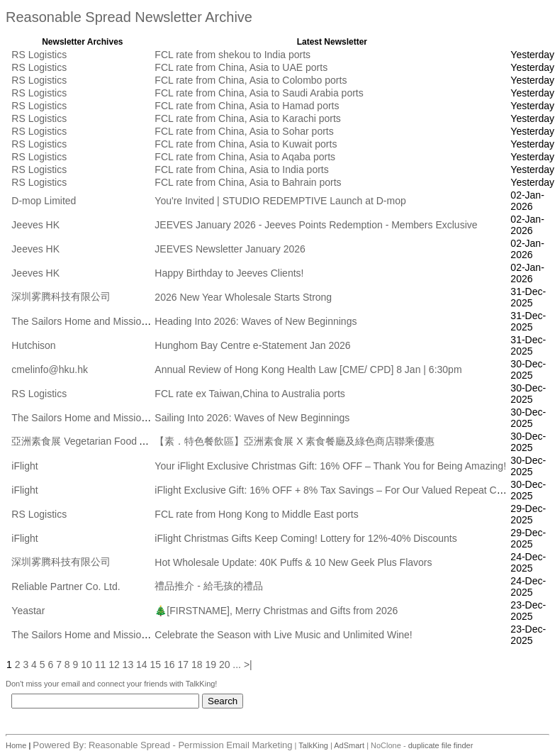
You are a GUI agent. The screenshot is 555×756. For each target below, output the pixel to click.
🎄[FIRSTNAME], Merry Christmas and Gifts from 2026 (276, 611)
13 (128, 665)
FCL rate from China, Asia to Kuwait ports (246, 144)
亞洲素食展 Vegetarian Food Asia (85, 441)
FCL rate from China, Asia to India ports (241, 169)
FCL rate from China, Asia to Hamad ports (247, 106)
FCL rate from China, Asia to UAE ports (241, 67)
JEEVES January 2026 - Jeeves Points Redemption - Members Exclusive (316, 225)
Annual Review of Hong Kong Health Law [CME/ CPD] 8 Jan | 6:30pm (308, 369)
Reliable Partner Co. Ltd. (66, 587)
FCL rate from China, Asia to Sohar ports (244, 131)
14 (142, 665)
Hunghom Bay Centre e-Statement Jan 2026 (252, 345)
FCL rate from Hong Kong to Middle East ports (256, 514)
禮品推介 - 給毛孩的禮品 (208, 586)
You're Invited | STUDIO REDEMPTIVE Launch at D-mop (280, 201)
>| (248, 665)
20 (225, 665)
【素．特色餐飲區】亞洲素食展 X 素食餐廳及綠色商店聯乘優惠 (295, 441)
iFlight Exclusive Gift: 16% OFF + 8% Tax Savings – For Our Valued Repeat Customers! (347, 490)
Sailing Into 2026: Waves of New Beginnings (252, 418)
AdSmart (349, 745)
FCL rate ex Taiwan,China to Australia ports (250, 394)
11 (101, 665)
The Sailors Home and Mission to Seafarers (107, 321)
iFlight (24, 466)
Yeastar (28, 611)
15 (156, 665)
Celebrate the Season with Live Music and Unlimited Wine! (283, 635)
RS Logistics (39, 55)
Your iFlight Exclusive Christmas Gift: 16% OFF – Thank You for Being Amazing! (330, 466)
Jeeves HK (35, 225)
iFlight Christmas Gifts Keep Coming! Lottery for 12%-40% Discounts (305, 538)
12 (114, 665)
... (237, 665)
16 (169, 665)
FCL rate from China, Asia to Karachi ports (247, 118)
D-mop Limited (44, 201)
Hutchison (33, 345)
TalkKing (313, 745)
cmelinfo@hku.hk (50, 369)
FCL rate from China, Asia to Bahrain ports (248, 182)
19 (211, 665)
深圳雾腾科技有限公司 (61, 296)
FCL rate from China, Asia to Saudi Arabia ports (259, 93)
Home (17, 745)
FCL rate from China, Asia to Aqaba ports (245, 157)
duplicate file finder (441, 745)
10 (86, 665)
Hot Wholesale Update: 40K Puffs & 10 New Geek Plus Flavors (293, 562)
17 (183, 665)
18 (197, 665)
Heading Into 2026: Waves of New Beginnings (256, 321)
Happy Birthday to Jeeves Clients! (229, 273)
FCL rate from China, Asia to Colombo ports (251, 80)
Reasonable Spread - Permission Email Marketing (191, 745)
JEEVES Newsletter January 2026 (230, 249)
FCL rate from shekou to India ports (232, 55)
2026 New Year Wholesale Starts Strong (243, 297)
